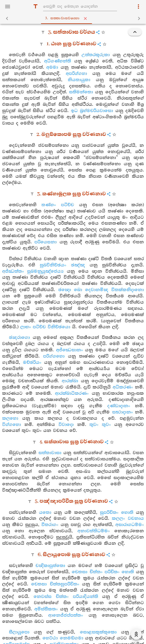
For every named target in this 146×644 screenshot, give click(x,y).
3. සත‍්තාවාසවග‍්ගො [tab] (74, 18)
